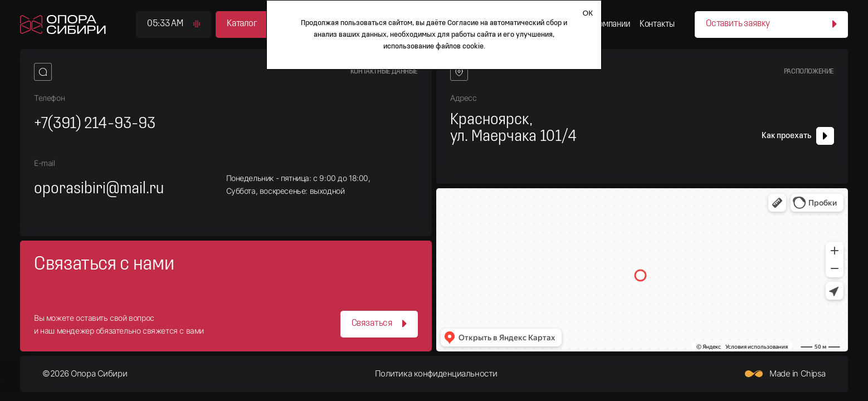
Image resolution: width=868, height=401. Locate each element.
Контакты (657, 24)
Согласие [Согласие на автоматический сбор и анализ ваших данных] (463, 23)
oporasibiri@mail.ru (99, 189)
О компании (608, 24)
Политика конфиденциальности (436, 374)
